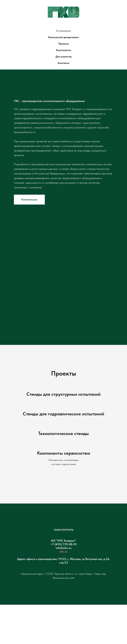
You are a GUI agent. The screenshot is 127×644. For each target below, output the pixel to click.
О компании (64, 31)
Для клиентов (64, 57)
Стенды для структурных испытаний (63, 394)
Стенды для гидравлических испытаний (63, 414)
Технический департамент (63, 37)
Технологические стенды (63, 433)
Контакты (63, 63)
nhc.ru (63, 551)
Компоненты (64, 50)
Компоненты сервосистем (64, 453)
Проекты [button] (64, 44)
